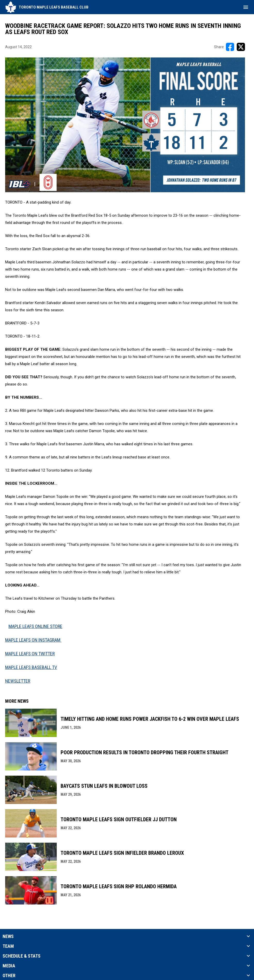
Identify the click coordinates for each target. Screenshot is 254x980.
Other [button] (9, 976)
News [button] (8, 936)
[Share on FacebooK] (230, 47)
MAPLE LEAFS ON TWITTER (30, 654)
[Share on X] (241, 47)
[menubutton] (246, 7)
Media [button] (9, 966)
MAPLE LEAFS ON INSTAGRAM (33, 640)
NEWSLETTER (18, 681)
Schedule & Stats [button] (22, 956)
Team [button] (8, 946)
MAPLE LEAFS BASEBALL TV (31, 667)
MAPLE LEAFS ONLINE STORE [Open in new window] (35, 626)
